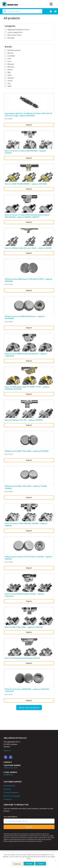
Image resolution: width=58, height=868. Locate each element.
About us (7, 751)
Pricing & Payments (11, 792)
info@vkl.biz (8, 775)
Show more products (29, 707)
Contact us (8, 799)
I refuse (41, 864)
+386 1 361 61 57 (10, 768)
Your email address (10, 817)
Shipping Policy (9, 786)
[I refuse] (56, 860)
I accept (29, 864)
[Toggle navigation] (51, 4)
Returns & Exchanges (12, 796)
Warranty (7, 789)
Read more (18, 864)
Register (29, 125)
